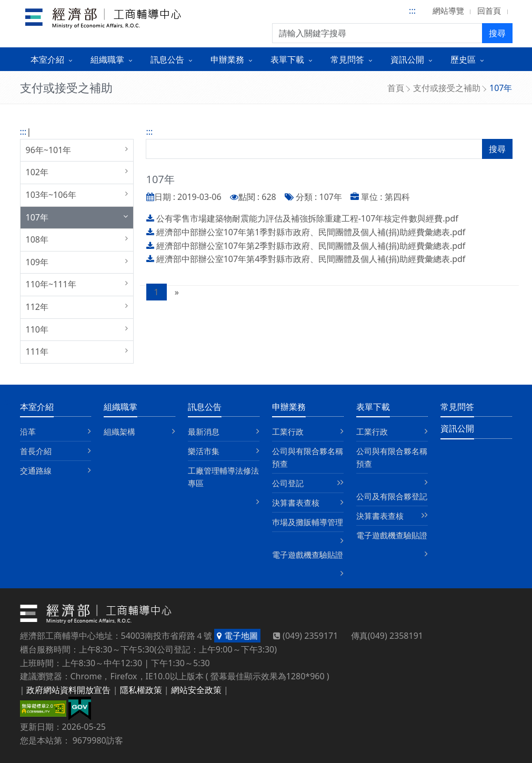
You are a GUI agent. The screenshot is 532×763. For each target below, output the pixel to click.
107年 (37, 217)
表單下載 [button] (287, 59)
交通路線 (36, 470)
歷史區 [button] (463, 59)
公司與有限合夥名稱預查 (308, 457)
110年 (37, 329)
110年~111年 (51, 284)
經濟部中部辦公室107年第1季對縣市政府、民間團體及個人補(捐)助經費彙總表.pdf (311, 232)
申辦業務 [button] (227, 59)
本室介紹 (37, 407)
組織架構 (119, 431)
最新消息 (204, 431)
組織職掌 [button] (107, 59)
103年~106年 (51, 195)
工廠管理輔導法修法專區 (223, 477)
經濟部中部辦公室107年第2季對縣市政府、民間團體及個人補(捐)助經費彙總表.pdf (311, 246)
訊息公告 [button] (167, 59)
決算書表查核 (296, 503)
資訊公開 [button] (407, 59)
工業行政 (288, 431)
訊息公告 (205, 407)
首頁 (396, 88)
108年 (37, 239)
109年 (37, 262)
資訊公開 (457, 428)
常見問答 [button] (347, 59)
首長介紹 (36, 451)
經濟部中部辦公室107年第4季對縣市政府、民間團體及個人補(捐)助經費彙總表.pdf (311, 259)
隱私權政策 (141, 690)
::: (412, 11)
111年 (37, 352)
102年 (37, 172)
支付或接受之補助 (447, 88)
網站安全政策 (196, 690)
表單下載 (373, 407)
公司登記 (288, 483)
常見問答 (457, 407)
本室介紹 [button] (47, 59)
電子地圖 (237, 636)
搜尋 (497, 33)
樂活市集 (204, 451)
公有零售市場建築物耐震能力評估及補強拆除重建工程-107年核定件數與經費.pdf (307, 218)
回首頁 (489, 11)
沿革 (28, 431)
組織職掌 (121, 407)
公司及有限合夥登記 (392, 496)
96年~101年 (49, 150)
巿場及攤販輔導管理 (308, 522)
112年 (37, 307)
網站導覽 (448, 11)
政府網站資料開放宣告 (68, 690)
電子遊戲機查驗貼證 (308, 555)
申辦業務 (289, 407)
